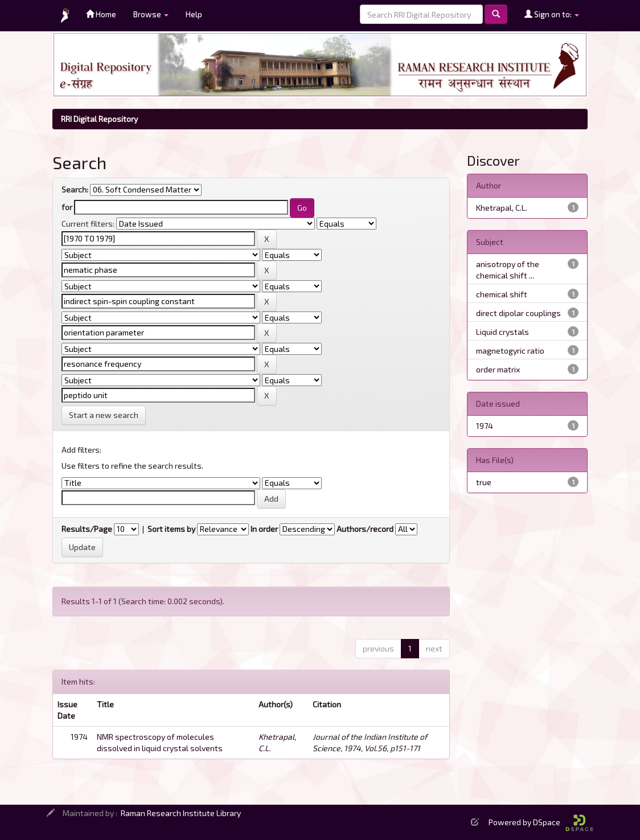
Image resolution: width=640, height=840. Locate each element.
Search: (75, 189)
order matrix (498, 369)
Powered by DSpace (541, 822)
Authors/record (365, 529)
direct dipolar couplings (518, 313)
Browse (151, 14)
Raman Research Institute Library (181, 813)
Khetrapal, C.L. (502, 208)
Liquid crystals (502, 332)
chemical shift (502, 294)
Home (101, 14)
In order (264, 529)
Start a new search (104, 415)
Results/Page (87, 529)
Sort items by (171, 529)
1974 (485, 426)
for (67, 207)
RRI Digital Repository (99, 119)
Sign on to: (552, 14)
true (484, 482)
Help (194, 14)
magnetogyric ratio (510, 351)
